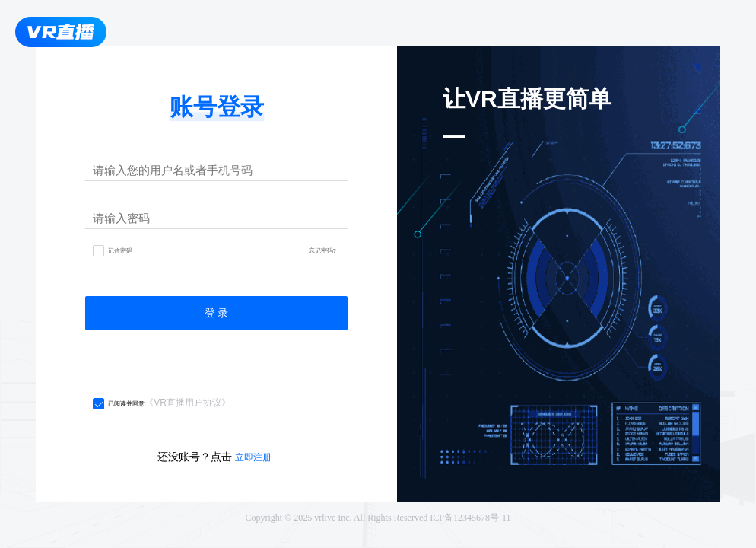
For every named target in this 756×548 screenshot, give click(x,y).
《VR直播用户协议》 (187, 403)
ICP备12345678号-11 (470, 518)
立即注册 (253, 457)
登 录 (217, 313)
